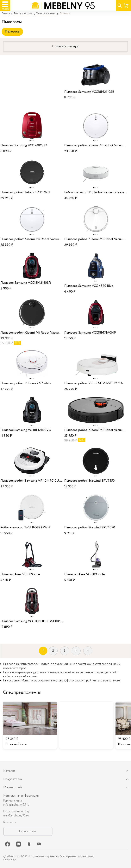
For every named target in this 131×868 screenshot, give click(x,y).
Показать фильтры (65, 46)
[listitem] (30, 725)
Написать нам (28, 831)
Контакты (10, 822)
